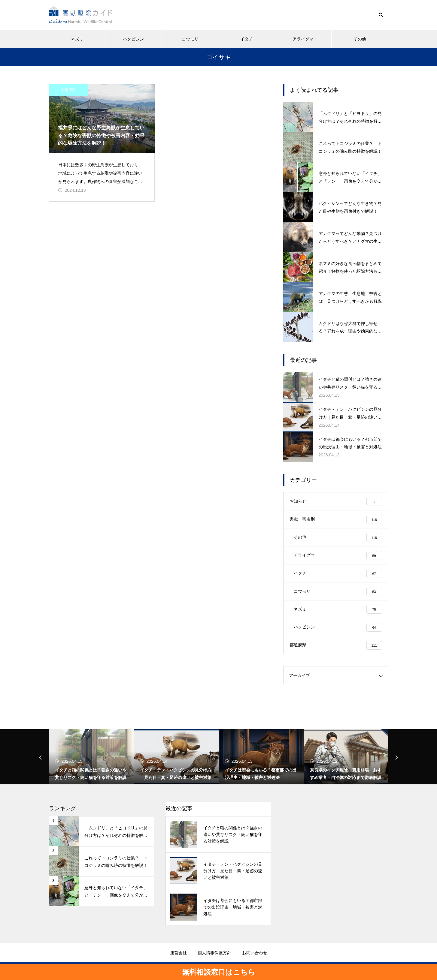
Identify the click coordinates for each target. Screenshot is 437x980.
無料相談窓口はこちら (219, 972)
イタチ (247, 39)
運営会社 (178, 953)
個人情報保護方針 (214, 953)
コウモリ (190, 39)
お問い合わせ (255, 953)
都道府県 (68, 90)
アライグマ (303, 39)
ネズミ (77, 39)
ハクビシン (133, 39)
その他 (360, 39)
